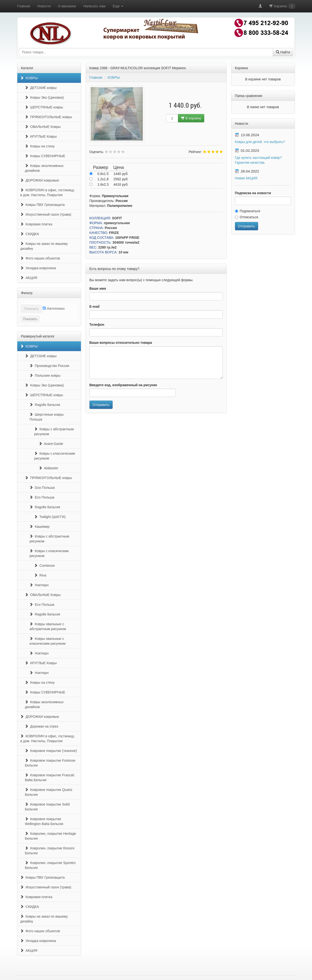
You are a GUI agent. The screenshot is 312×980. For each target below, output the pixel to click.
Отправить (101, 405)
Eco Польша (42, 497)
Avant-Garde (51, 444)
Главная (24, 6)
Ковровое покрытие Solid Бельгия (47, 807)
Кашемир (39, 527)
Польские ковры (45, 375)
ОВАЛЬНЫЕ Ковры (43, 127)
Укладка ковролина (38, 268)
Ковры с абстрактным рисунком (54, 432)
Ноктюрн (39, 585)
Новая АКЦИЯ (246, 178)
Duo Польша (42, 488)
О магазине (67, 6)
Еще (118, 6)
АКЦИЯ (29, 278)
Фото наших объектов (40, 258)
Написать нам (94, 6)
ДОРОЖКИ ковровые (40, 180)
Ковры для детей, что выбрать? (260, 142)
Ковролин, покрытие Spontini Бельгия (50, 865)
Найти (283, 52)
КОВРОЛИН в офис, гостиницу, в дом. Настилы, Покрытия (47, 192)
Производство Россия (49, 366)
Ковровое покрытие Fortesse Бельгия (50, 763)
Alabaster (49, 468)
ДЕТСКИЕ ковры (41, 88)
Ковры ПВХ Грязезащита (42, 205)
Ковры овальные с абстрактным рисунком (48, 626)
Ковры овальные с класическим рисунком (48, 641)
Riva (40, 575)
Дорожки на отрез (42, 726)
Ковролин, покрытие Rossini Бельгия (50, 851)
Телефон (97, 325)
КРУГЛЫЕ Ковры (41, 136)
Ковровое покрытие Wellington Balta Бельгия (44, 821)
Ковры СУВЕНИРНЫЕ (45, 156)
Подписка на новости (253, 193)
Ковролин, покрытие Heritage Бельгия (50, 836)
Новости (44, 6)
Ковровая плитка (36, 224)
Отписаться (247, 217)
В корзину (191, 118)
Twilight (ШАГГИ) (50, 517)
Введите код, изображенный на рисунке (123, 385)
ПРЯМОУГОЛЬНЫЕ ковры (48, 117)
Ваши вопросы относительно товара (121, 343)
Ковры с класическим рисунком (49, 553)
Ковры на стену (40, 146)
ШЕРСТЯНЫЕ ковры (44, 107)
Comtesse (44, 566)
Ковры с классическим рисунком (55, 456)
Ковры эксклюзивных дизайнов (44, 168)
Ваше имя (98, 288)
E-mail (95, 307)
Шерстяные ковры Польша (47, 417)
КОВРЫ (29, 78)
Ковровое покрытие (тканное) (51, 751)
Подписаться (248, 211)
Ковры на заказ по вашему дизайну (44, 246)
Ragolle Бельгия (45, 405)
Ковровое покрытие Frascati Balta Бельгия (50, 778)
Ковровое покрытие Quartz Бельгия (49, 792)
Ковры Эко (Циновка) (44, 97)
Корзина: (282, 6)
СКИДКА (30, 234)
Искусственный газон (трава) (46, 214)
